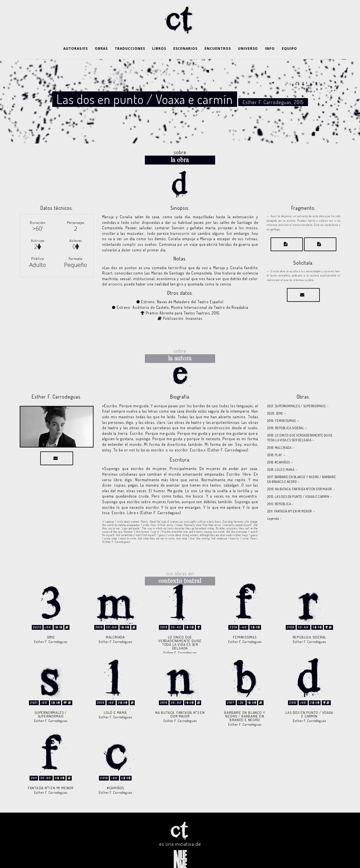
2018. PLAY (275, 441)
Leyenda (273, 504)
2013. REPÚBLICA (279, 490)
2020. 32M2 (275, 399)
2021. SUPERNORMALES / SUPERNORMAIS (296, 392)
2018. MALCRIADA (279, 434)
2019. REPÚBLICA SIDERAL (286, 414)
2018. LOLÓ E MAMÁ (281, 456)
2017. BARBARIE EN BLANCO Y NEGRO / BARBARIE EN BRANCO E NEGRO (302, 465)
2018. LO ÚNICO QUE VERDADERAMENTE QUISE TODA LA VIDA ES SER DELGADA (300, 424)
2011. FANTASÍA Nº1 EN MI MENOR (290, 497)
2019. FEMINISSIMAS (282, 407)
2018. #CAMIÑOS (279, 448)
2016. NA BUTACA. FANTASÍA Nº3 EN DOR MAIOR (300, 475)
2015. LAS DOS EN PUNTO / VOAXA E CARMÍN (298, 483)
